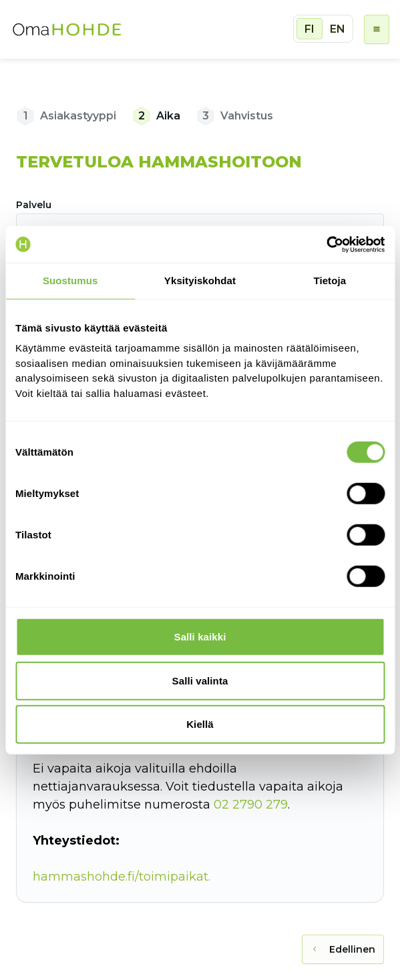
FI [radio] (310, 29)
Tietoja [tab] (330, 281)
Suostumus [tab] (70, 281)
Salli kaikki (200, 637)
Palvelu (34, 205)
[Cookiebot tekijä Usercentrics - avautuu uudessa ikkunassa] (326, 244)
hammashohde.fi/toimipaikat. (122, 877)
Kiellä (200, 724)
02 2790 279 (251, 805)
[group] (323, 29)
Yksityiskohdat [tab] (200, 281)
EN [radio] (338, 29)
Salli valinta (200, 680)
